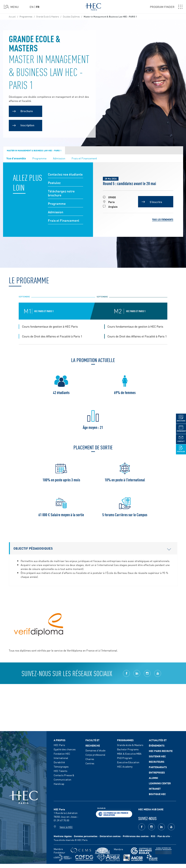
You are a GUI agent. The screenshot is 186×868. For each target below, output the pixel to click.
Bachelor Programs (128, 749)
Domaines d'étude (95, 750)
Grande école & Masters (130, 745)
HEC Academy (125, 766)
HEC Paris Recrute (161, 751)
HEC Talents (61, 771)
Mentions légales (63, 836)
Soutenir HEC (157, 756)
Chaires (90, 759)
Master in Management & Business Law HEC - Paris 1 (34, 150)
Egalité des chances (65, 749)
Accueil (12, 16)
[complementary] (147, 841)
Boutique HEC (157, 794)
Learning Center (160, 783)
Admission (59, 158)
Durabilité (59, 762)
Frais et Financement (84, 158)
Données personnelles (86, 836)
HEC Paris (59, 745)
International (61, 758)
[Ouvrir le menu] (11, 7)
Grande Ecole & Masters (48, 16)
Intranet (155, 789)
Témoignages (61, 766)
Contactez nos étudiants (65, 174)
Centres (90, 763)
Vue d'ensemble (16, 158)
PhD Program (125, 758)
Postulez (54, 183)
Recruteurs (157, 762)
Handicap (59, 784)
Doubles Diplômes (71, 16)
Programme (39, 158)
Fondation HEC (62, 754)
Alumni (153, 778)
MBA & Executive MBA (129, 754)
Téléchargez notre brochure (61, 193)
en (32, 7)
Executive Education (128, 762)
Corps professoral (95, 755)
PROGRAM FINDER (166, 7)
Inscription (27, 125)
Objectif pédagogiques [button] (92, 548)
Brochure (27, 111)
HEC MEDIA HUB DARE (151, 809)
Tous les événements (163, 220)
